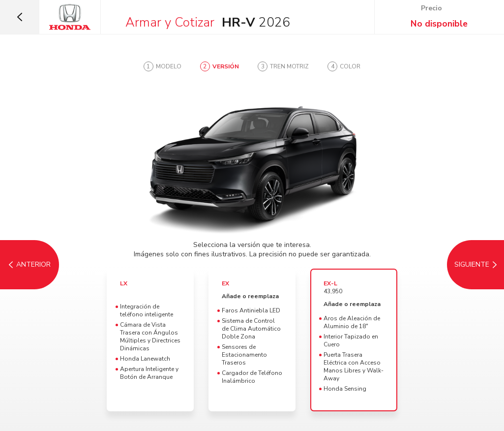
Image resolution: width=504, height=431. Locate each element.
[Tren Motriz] (474, 265)
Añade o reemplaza (250, 296)
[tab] (163, 66)
